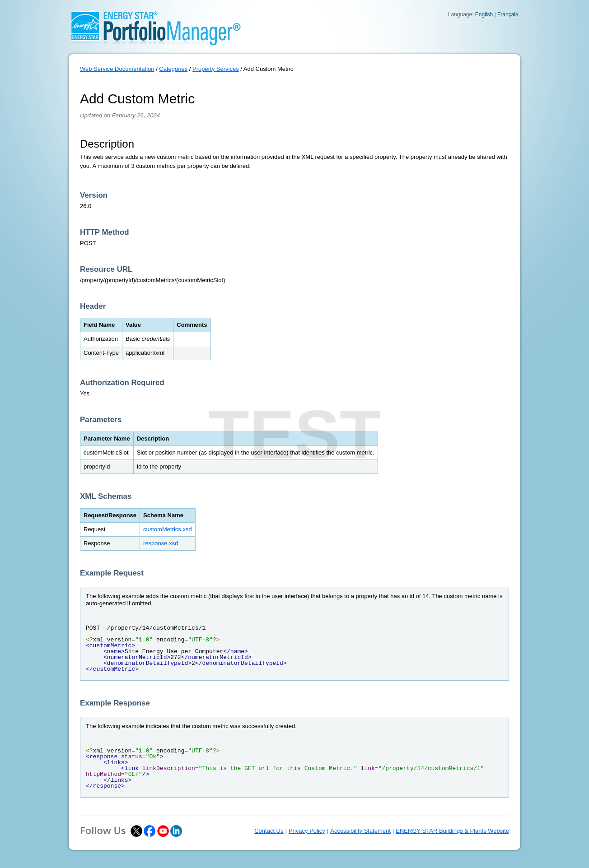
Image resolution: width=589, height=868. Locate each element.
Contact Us (269, 831)
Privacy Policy (307, 831)
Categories (173, 69)
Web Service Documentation (117, 69)
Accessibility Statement (360, 831)
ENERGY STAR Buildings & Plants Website (452, 831)
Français (508, 14)
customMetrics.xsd (168, 529)
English (484, 14)
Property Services (216, 69)
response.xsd (161, 543)
